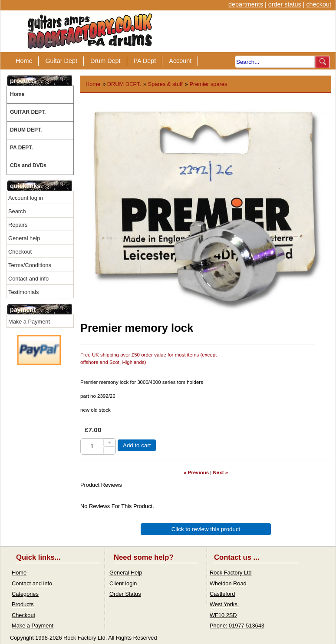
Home (24, 61)
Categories (25, 594)
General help (24, 238)
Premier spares (209, 84)
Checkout (20, 252)
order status (285, 4)
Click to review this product (206, 529)
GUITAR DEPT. (28, 112)
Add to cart (137, 445)
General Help (126, 573)
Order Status (125, 594)
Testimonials (23, 292)
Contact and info (28, 279)
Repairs (18, 225)
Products (23, 604)
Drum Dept (105, 61)
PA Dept (145, 61)
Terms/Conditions (30, 265)
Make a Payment (29, 322)
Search (17, 211)
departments (246, 4)
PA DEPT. (21, 148)
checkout (319, 4)
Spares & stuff (165, 84)
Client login (123, 583)
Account (180, 61)
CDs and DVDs (28, 165)
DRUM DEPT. (26, 130)
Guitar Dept (61, 61)
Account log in (26, 198)
